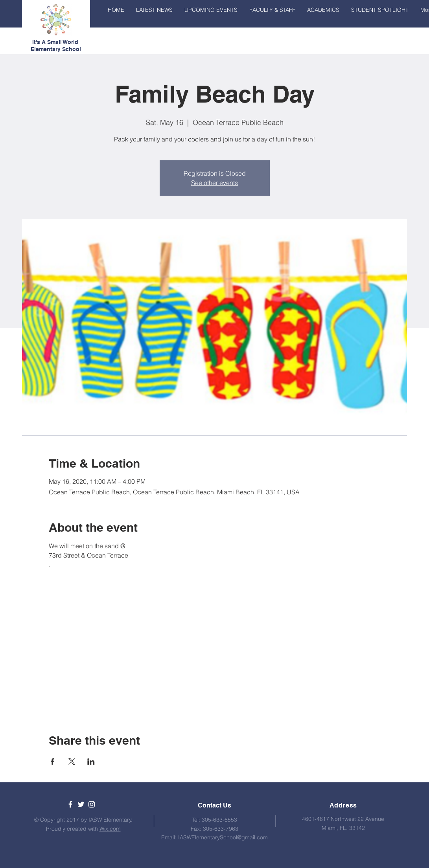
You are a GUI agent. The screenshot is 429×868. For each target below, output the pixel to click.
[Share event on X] (72, 762)
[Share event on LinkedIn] (91, 762)
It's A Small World (56, 42)
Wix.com (110, 829)
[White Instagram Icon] (92, 804)
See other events (214, 183)
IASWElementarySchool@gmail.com (223, 837)
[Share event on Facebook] (52, 762)
